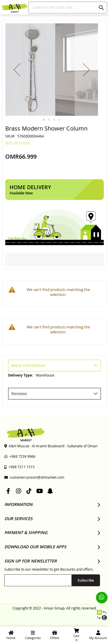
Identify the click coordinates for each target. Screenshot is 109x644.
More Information (28, 365)
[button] (17, 69)
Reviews (19, 394)
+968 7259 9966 (20, 456)
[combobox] (68, 8)
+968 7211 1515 (19, 467)
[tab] (54, 366)
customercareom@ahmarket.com (34, 477)
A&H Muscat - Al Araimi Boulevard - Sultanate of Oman (51, 446)
